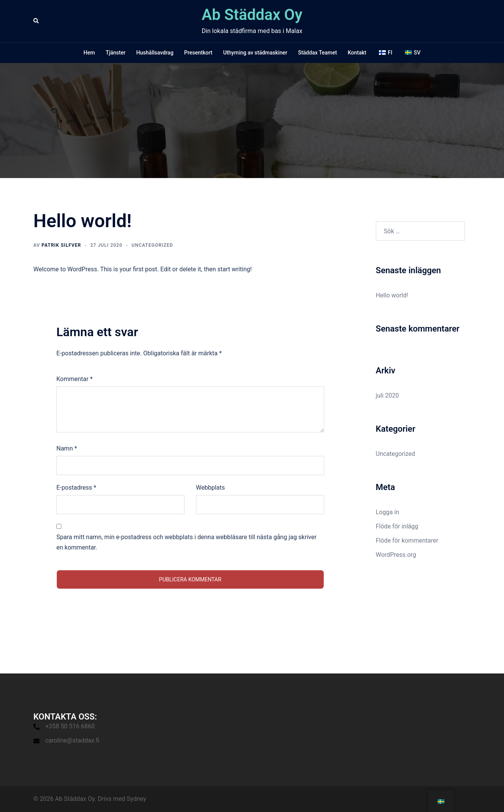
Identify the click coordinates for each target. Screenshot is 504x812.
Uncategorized (152, 245)
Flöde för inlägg (397, 526)
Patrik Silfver (61, 245)
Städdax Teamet (318, 53)
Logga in (388, 512)
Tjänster (115, 53)
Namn (67, 448)
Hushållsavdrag (155, 53)
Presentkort (198, 53)
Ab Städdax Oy (252, 15)
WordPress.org (396, 555)
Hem (89, 53)
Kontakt (357, 53)
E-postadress (76, 488)
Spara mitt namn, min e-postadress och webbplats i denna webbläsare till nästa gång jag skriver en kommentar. (186, 542)
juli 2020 (387, 395)
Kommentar (75, 379)
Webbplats (210, 488)
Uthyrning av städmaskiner (255, 53)
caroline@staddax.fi (72, 740)
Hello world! (392, 295)
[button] (36, 21)
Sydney (136, 799)
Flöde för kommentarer (407, 541)
